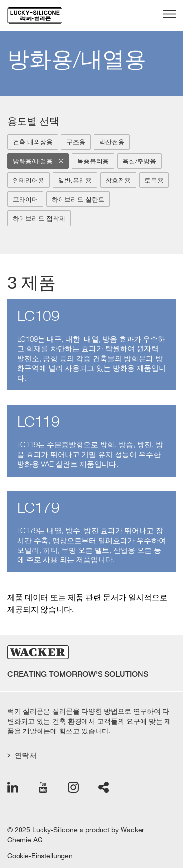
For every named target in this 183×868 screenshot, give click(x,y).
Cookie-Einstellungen (40, 856)
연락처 (22, 755)
